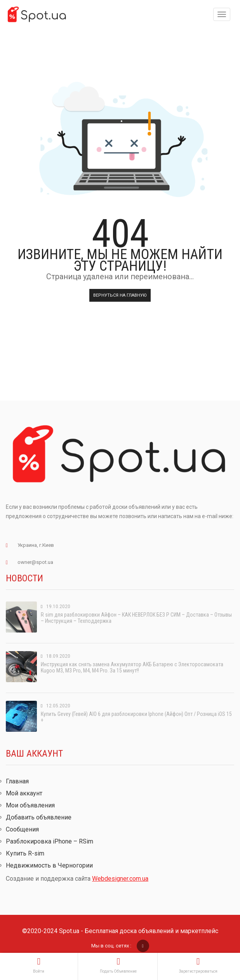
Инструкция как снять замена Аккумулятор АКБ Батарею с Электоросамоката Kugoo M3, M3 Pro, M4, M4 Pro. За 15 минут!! (132, 667)
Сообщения (22, 829)
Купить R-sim (25, 853)
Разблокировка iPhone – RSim (50, 841)
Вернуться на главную (120, 295)
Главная (17, 781)
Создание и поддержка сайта (77, 879)
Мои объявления (30, 805)
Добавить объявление (39, 817)
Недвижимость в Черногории (49, 865)
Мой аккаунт (24, 793)
